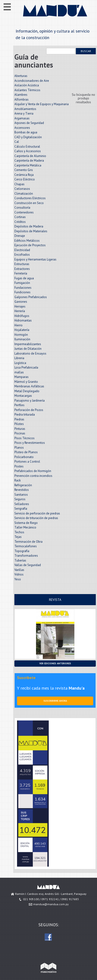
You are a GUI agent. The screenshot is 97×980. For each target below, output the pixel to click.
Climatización (24, 194)
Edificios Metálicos (27, 241)
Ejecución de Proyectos (30, 245)
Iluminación (22, 339)
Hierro (18, 325)
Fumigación (22, 283)
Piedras (19, 419)
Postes (19, 466)
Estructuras (22, 264)
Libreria (19, 358)
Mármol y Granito (26, 382)
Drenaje (20, 236)
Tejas (18, 537)
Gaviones (21, 302)
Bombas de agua (26, 132)
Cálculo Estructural (27, 147)
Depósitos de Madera (29, 226)
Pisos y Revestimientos (30, 443)
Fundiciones (22, 292)
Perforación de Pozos (29, 410)
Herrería (20, 311)
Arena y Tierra (24, 113)
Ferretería (21, 273)
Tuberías (20, 560)
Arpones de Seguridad (29, 123)
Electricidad (22, 250)
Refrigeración (23, 485)
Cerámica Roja (24, 175)
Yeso (18, 579)
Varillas (19, 570)
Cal (17, 142)
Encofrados (22, 255)
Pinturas (20, 429)
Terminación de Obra (28, 542)
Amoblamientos (25, 109)
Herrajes (20, 306)
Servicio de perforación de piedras (37, 513)
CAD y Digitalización (28, 137)
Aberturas (21, 76)
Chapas (19, 184)
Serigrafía (21, 509)
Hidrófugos (22, 316)
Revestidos (22, 490)
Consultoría (22, 208)
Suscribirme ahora (55, 701)
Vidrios (19, 574)
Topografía (22, 551)
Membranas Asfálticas (29, 386)
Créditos (20, 222)
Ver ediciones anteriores (55, 663)
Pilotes (19, 424)
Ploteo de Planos (26, 452)
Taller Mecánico (25, 527)
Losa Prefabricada (26, 367)
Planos (19, 448)
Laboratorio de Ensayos (30, 353)
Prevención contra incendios (33, 476)
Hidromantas (23, 320)
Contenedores (24, 212)
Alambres (21, 95)
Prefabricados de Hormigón (33, 471)
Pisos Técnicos (24, 438)
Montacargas (23, 396)
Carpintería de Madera (29, 161)
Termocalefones (26, 546)
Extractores (22, 269)
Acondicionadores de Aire (32, 81)
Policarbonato (24, 457)
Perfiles (19, 405)
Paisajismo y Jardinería (30, 401)
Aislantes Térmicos (27, 90)
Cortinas (20, 217)
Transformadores (26, 556)
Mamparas (21, 377)
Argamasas (22, 118)
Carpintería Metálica (28, 165)
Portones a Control (27, 462)
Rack (18, 480)
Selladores (22, 504)
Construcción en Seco (29, 203)
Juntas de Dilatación (28, 349)
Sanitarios (21, 495)
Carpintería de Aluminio (30, 156)
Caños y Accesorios (28, 151)
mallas (19, 372)
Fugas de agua (24, 278)
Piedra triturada (25, 415)
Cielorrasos (22, 189)
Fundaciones (23, 288)
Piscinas (20, 433)
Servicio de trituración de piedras (36, 518)
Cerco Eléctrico (25, 179)
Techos (19, 532)
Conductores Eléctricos (30, 198)
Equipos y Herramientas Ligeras (35, 259)
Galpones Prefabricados (31, 297)
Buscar (86, 51)
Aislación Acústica (27, 85)
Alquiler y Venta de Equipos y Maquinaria (42, 104)
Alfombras (21, 99)
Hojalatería (22, 330)
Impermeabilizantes (28, 344)
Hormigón (21, 335)
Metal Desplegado (27, 391)
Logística (20, 363)
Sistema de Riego (26, 523)
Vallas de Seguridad (28, 565)
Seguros (20, 499)
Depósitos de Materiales (31, 231)
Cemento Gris (24, 170)
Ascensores (22, 128)
